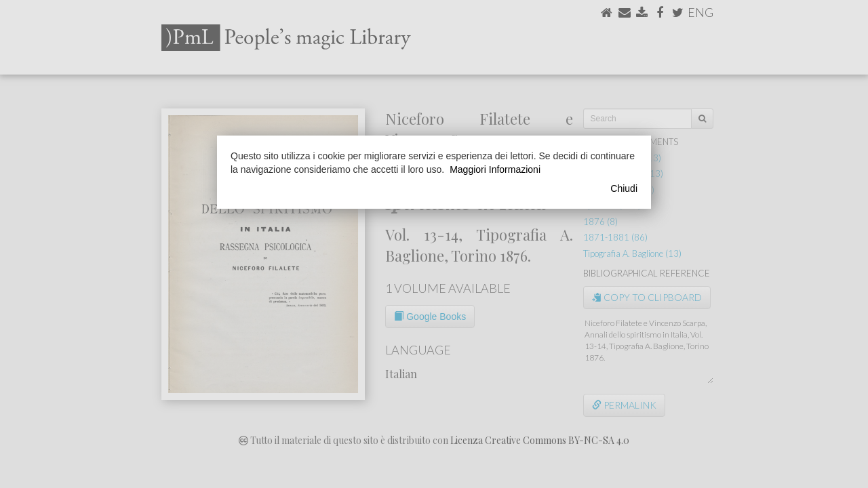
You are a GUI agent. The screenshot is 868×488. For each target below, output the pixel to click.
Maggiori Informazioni (495, 169)
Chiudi (624, 188)
